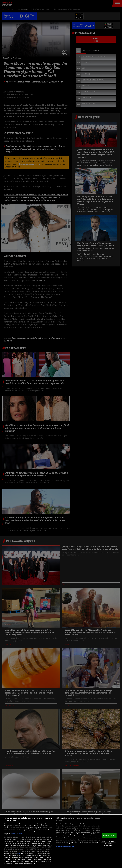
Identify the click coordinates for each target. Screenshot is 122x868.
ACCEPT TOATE (109, 835)
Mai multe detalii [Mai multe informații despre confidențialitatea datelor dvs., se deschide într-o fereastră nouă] (17, 834)
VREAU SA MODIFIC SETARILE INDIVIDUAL (108, 843)
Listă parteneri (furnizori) (66, 846)
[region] (61, 841)
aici (19, 853)
